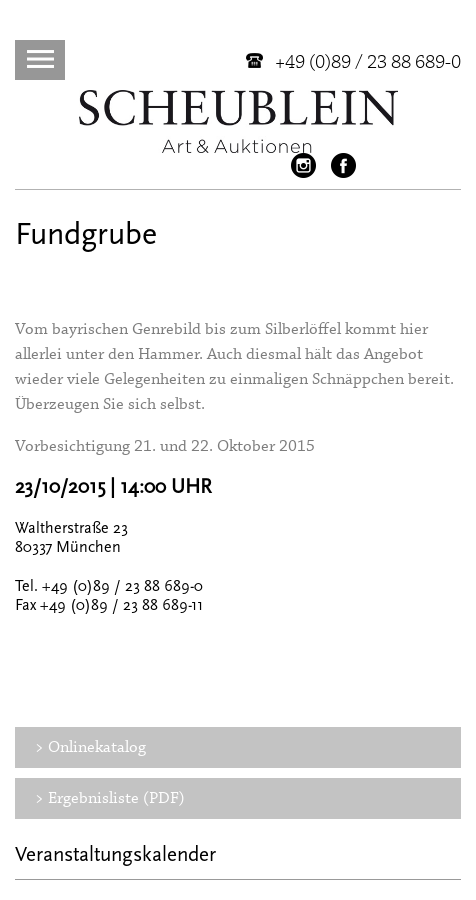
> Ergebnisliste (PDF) (110, 798)
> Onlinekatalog (90, 747)
